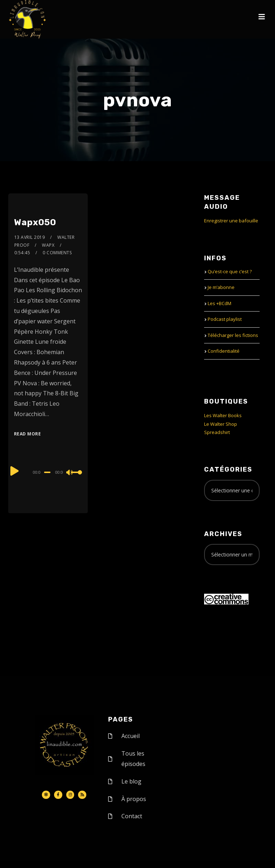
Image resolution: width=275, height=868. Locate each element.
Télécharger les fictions (233, 335)
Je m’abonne (221, 287)
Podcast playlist (225, 319)
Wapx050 (35, 222)
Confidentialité (224, 351)
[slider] (47, 472)
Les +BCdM (219, 303)
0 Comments (57, 253)
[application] (48, 472)
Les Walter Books (223, 415)
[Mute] (70, 473)
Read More (28, 434)
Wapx (48, 245)
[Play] (15, 471)
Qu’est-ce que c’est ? (230, 271)
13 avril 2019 (30, 237)
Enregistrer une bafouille (231, 221)
